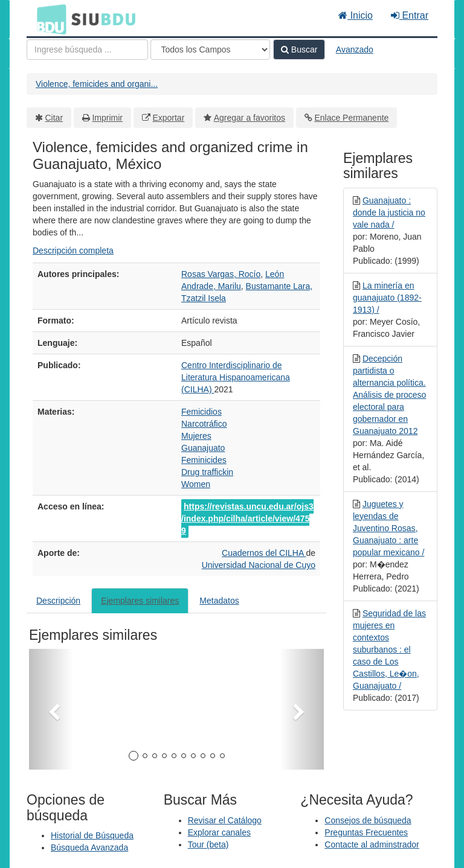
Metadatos (219, 601)
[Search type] (210, 49)
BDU (48, 19)
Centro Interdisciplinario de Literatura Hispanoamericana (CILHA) (236, 377)
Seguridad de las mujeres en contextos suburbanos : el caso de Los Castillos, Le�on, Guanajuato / (389, 649)
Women (196, 484)
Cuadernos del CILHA (264, 553)
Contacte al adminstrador (372, 844)
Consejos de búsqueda (368, 820)
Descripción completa (73, 251)
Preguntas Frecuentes (366, 832)
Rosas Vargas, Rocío (221, 274)
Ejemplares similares (140, 601)
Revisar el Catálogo (225, 820)
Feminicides (204, 460)
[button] (51, 709)
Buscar (299, 49)
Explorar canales (219, 832)
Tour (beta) (208, 844)
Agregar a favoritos (250, 118)
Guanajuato (203, 448)
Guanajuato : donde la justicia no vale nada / (389, 212)
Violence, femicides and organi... (97, 84)
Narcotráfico (204, 424)
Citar (54, 118)
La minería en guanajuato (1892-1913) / (387, 298)
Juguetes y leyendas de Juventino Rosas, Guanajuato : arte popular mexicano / (388, 528)
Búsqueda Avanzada (89, 847)
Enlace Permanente (351, 118)
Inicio (356, 15)
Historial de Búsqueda (92, 835)
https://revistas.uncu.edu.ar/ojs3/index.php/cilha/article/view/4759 (247, 519)
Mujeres (196, 436)
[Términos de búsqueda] (87, 49)
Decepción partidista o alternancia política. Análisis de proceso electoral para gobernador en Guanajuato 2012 (389, 395)
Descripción (58, 601)
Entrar (410, 15)
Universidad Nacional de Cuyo (259, 565)
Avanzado (355, 49)
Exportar (168, 118)
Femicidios (201, 412)
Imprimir (107, 118)
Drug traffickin (207, 472)
